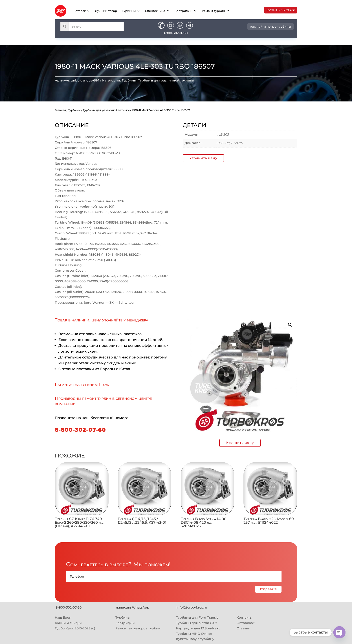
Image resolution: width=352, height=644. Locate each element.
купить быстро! (281, 10)
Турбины (129, 11)
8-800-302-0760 (175, 33)
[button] (290, 325)
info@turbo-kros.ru (192, 607)
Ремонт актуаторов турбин (138, 628)
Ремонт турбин (213, 11)
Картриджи (184, 11)
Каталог (80, 11)
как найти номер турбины (271, 26)
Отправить (268, 589)
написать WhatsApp (133, 607)
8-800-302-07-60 (80, 430)
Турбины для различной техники (166, 80)
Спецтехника (155, 11)
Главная (60, 110)
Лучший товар (106, 11)
